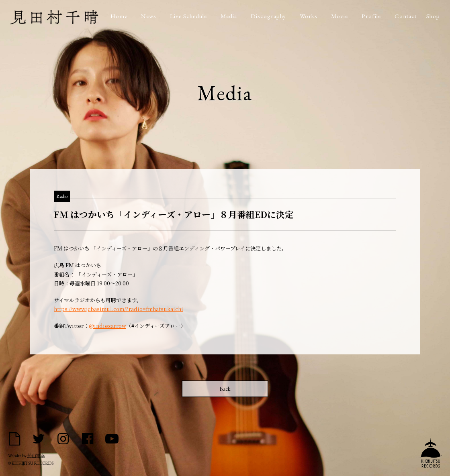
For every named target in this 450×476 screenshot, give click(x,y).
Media (229, 16)
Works (309, 16)
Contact (406, 16)
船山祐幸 (36, 456)
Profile (371, 16)
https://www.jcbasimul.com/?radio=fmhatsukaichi (119, 309)
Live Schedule (188, 16)
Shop (433, 16)
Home (119, 16)
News (149, 16)
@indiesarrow (107, 326)
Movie (340, 16)
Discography (268, 16)
